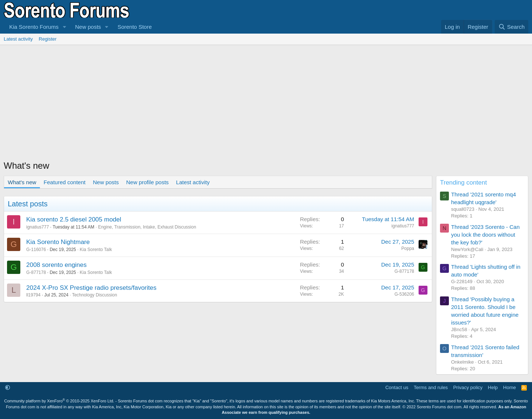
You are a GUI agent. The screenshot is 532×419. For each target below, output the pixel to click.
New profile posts (148, 182)
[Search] (511, 27)
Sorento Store (135, 27)
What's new (22, 182)
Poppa (408, 248)
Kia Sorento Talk (96, 250)
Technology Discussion (95, 295)
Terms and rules (431, 387)
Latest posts (28, 204)
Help (493, 387)
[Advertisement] (266, 100)
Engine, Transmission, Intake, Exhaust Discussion (147, 227)
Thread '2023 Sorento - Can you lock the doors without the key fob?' (485, 235)
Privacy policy (468, 387)
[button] (64, 27)
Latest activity (18, 39)
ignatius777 (37, 227)
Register (48, 39)
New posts (88, 27)
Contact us (397, 387)
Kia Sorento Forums (34, 27)
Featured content (64, 182)
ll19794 (33, 295)
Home (510, 387)
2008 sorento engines (57, 265)
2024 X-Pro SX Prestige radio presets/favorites (91, 288)
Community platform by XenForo (59, 401)
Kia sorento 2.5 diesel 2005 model (74, 219)
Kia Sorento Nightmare (58, 242)
